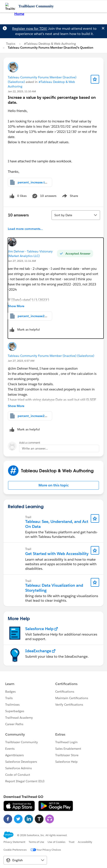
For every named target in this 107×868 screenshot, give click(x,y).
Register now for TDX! (30, 29)
